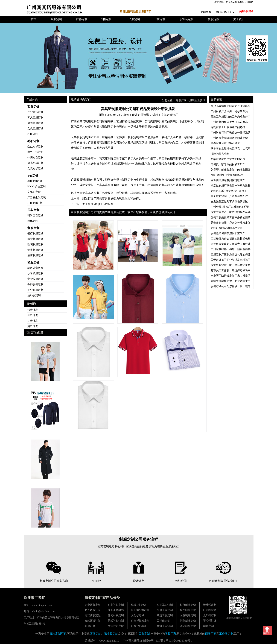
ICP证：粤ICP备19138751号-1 (174, 641)
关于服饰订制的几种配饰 (98, 204)
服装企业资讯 (197, 100)
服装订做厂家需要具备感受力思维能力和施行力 (112, 199)
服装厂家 (181, 100)
